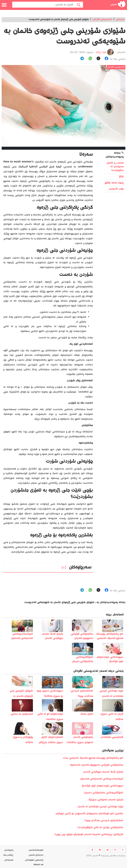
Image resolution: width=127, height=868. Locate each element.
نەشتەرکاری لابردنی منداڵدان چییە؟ (104, 821)
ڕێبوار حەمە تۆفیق (114, 183)
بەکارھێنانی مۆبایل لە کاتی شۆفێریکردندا (100, 828)
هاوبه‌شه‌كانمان (36, 850)
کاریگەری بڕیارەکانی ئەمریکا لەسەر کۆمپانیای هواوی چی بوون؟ (89, 835)
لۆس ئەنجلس (116, 189)
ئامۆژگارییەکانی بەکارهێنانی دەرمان (104, 793)
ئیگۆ (121, 177)
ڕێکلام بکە (8, 855)
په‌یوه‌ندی (9, 850)
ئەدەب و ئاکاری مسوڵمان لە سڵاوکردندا (115, 167)
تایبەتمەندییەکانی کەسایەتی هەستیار (102, 779)
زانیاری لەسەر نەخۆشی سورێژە (106, 800)
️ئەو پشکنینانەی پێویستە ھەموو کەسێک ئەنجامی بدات (93, 758)
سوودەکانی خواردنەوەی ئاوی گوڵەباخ (103, 786)
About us (38, 865)
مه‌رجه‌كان (9, 860)
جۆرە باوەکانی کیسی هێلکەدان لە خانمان (100, 807)
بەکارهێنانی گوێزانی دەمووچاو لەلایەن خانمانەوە (97, 765)
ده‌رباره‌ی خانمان (36, 855)
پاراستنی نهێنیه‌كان (34, 860)
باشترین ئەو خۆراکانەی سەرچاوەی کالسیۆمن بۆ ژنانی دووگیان (89, 814)
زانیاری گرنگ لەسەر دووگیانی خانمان (103, 772)
